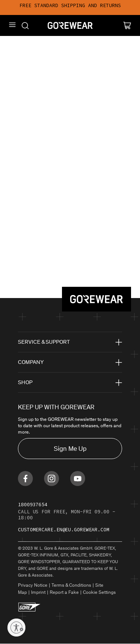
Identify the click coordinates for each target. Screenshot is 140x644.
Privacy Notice (33, 585)
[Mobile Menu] (12, 25)
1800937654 (33, 505)
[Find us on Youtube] (78, 479)
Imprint (38, 592)
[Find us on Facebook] (25, 479)
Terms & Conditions (71, 585)
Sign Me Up (70, 449)
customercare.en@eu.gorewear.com (64, 530)
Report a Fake (64, 592)
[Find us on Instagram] (52, 479)
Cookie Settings (99, 592)
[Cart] (127, 25)
